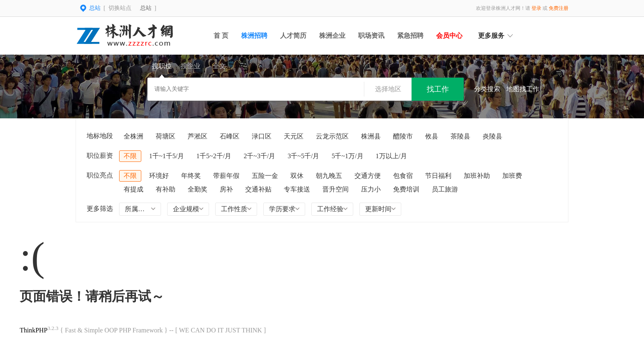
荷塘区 (166, 136)
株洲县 (371, 136)
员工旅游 (445, 189)
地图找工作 (523, 89)
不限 (130, 156)
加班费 (512, 176)
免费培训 (406, 189)
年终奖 (191, 176)
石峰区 (230, 136)
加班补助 (477, 176)
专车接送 (297, 189)
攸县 (432, 136)
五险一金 (265, 176)
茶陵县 (460, 136)
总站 (146, 8)
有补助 (166, 189)
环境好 (159, 176)
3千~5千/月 (303, 156)
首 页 (221, 36)
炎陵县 (492, 136)
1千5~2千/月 (214, 156)
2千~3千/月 (259, 156)
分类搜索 (487, 89)
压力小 (371, 189)
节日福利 (438, 176)
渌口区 (262, 136)
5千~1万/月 (347, 156)
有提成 (133, 189)
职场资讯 (371, 36)
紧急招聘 (410, 36)
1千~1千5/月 (167, 156)
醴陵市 (403, 136)
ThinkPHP (34, 330)
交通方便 (368, 176)
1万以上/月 (391, 156)
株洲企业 (332, 36)
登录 (536, 8)
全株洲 (133, 136)
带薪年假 (226, 176)
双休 (297, 176)
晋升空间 (336, 189)
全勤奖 (198, 189)
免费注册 (559, 8)
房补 (226, 189)
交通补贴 (258, 189)
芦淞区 (198, 136)
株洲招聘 (254, 36)
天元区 (294, 136)
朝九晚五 (329, 176)
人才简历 (293, 36)
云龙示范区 (332, 136)
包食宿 (403, 176)
